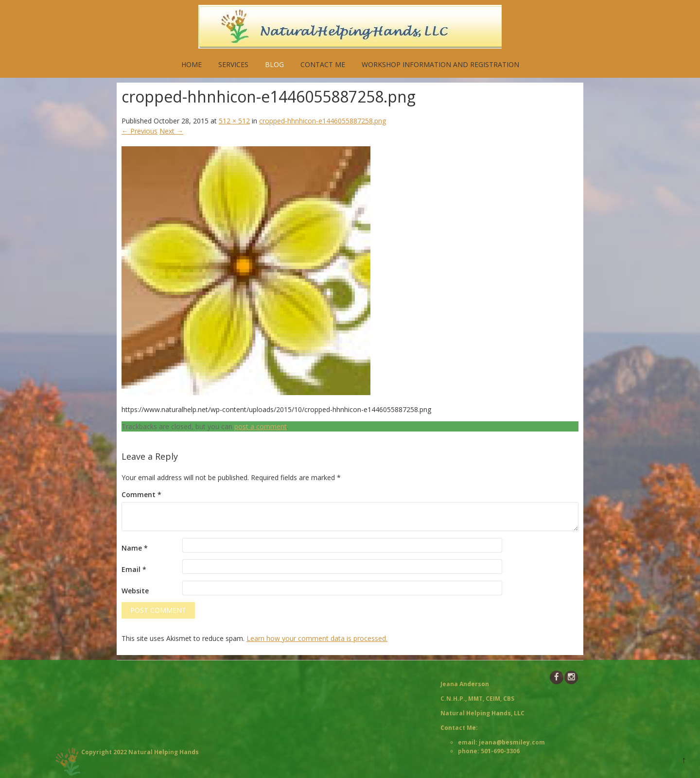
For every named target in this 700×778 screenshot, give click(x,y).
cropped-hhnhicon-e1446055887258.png (323, 121)
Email (134, 569)
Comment (141, 494)
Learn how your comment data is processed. (317, 638)
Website (135, 591)
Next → (171, 131)
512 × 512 (234, 121)
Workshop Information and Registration (440, 64)
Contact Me (323, 64)
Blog (274, 64)
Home (192, 64)
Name (135, 548)
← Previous (140, 131)
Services (233, 64)
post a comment (261, 426)
